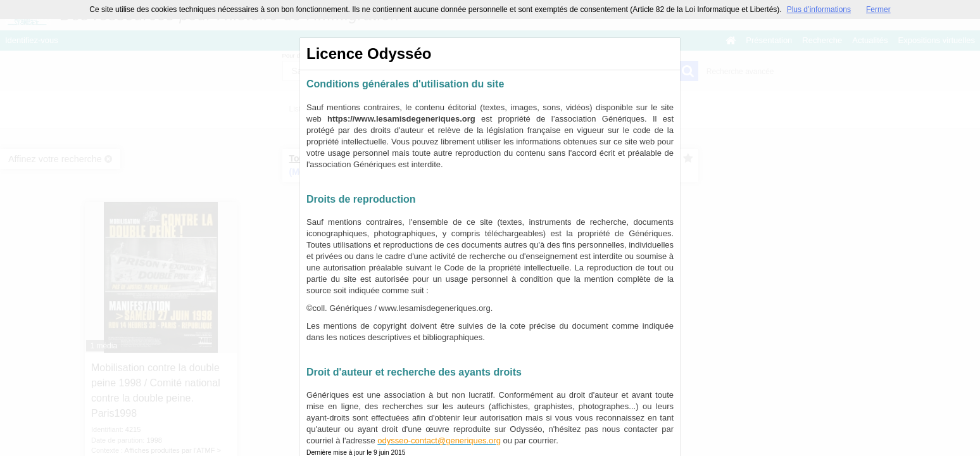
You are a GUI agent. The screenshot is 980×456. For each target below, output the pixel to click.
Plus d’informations (819, 9)
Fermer (878, 9)
